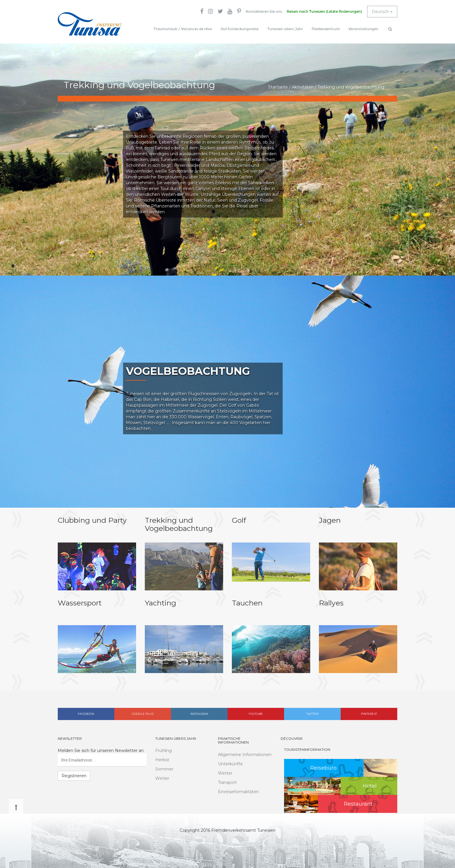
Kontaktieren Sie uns (264, 12)
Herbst (162, 760)
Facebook (86, 714)
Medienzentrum (326, 29)
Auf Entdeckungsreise (240, 29)
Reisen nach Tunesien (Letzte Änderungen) (324, 12)
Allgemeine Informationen (245, 755)
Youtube (256, 714)
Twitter (312, 714)
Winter (162, 778)
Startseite (278, 87)
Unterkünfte (230, 764)
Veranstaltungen (363, 29)
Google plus (143, 714)
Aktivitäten (303, 87)
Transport (227, 782)
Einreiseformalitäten (238, 792)
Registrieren (74, 776)
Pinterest (369, 714)
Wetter (225, 773)
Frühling (164, 751)
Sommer (164, 769)
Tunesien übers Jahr (285, 29)
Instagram (199, 714)
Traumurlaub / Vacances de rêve (183, 29)
